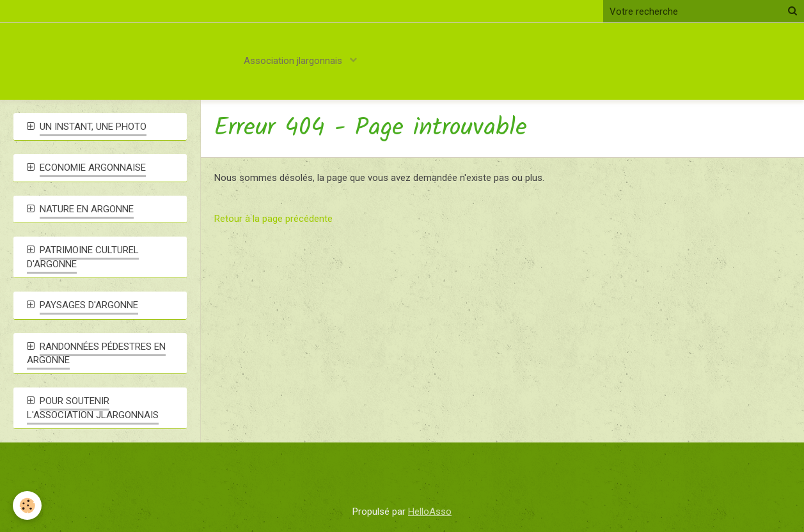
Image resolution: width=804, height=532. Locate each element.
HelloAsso (430, 512)
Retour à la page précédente (273, 219)
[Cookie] (27, 505)
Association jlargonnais (294, 61)
